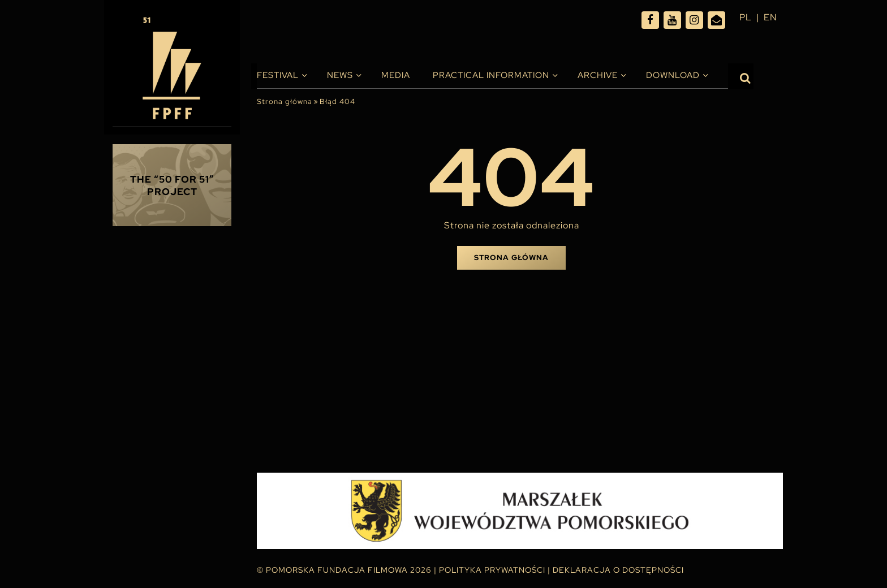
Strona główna (285, 101)
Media (396, 75)
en (770, 17)
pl (746, 17)
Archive (598, 75)
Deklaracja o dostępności (618, 570)
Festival (278, 75)
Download (673, 75)
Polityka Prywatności (492, 570)
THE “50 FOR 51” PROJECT (172, 185)
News (340, 75)
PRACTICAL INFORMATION (491, 75)
